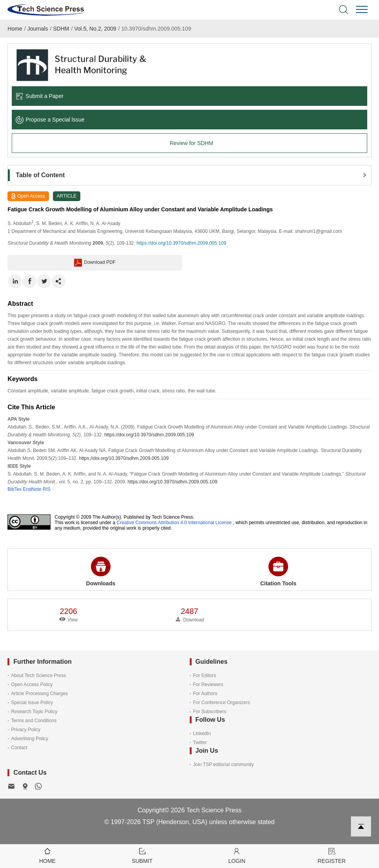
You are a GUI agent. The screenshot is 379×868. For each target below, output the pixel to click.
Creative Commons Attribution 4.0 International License (174, 523)
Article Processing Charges (39, 694)
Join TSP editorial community (224, 764)
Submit (142, 855)
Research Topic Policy (34, 712)
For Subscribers (210, 712)
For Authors (205, 694)
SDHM (61, 29)
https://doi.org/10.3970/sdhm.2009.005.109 (181, 243)
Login (237, 855)
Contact (19, 748)
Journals (37, 29)
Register (332, 855)
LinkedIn (202, 734)
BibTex (15, 489)
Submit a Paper (40, 96)
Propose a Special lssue (50, 120)
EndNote (32, 489)
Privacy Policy (26, 730)
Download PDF (95, 263)
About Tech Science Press (38, 676)
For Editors (205, 676)
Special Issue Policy (32, 703)
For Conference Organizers (222, 703)
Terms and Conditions (34, 721)
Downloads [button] (101, 572)
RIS (47, 489)
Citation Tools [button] (278, 572)
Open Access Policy (32, 685)
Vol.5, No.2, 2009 (95, 29)
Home (15, 29)
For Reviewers (208, 685)
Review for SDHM (191, 143)
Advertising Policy (30, 739)
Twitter (200, 743)
